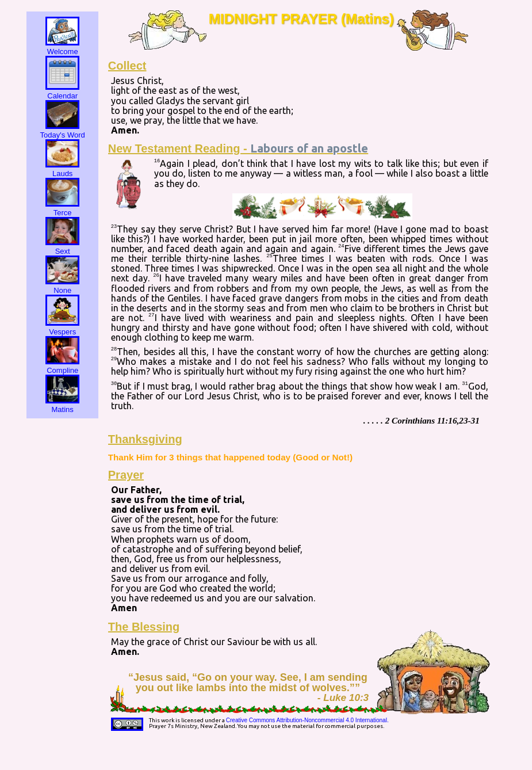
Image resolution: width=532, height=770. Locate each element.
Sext (62, 247)
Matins (62, 405)
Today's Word (63, 131)
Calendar (62, 92)
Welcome (62, 47)
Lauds (62, 169)
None (62, 286)
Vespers (62, 327)
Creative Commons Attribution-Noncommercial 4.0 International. (307, 720)
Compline (62, 366)
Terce (62, 208)
